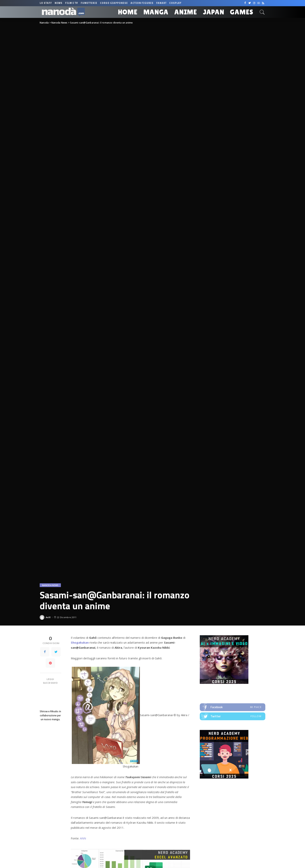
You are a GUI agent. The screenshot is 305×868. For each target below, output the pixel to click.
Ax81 (48, 617)
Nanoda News (50, 585)
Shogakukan (80, 642)
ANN (83, 838)
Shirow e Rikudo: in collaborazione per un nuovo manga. (50, 715)
